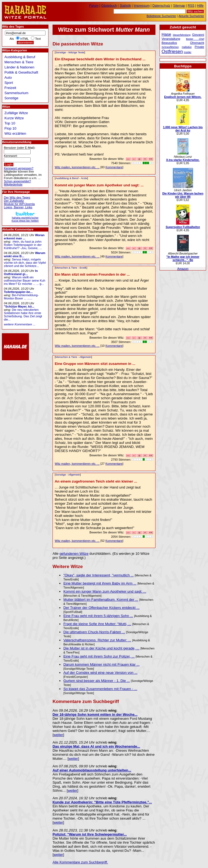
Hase (166, 34)
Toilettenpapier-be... (18, 292)
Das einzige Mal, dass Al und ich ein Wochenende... (96, 746)
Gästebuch (109, 6)
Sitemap (179, 6)
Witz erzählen (15, 133)
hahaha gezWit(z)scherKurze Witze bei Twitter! (25, 218)
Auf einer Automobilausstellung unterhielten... (92, 770)
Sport (9, 83)
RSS (191, 6)
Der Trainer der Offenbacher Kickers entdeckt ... (101, 608)
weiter (58, 735)
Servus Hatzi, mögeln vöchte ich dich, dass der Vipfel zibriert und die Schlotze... (25, 263)
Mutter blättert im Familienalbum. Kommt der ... (101, 600)
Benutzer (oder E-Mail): (19, 148)
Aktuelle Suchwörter (191, 16)
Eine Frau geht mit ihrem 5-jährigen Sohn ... (98, 616)
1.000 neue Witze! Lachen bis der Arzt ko (183, 129)
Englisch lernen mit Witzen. (183, 97)
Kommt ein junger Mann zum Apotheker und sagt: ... (99, 185)
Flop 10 (10, 128)
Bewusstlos (169, 43)
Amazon (183, 269)
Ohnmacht (197, 43)
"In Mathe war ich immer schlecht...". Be (183, 258)
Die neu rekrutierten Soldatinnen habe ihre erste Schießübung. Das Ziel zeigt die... (23, 315)
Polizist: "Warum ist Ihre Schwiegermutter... (90, 834)
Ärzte (84, 178)
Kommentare (114, 167)
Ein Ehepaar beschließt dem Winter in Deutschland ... (100, 59)
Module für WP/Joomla (19, 204)
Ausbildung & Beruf (67, 178)
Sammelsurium (16, 93)
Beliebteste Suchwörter (161, 16)
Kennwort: (11, 156)
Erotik (83, 268)
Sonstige (61, 52)
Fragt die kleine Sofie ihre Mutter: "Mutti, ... (97, 624)
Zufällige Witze (16, 113)
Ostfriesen (172, 51)
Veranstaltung (171, 39)
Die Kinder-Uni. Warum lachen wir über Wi (183, 195)
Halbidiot (187, 47)
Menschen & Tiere (66, 268)
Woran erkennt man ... (24, 237)
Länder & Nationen (19, 67)
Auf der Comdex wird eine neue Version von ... (100, 673)
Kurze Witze (14, 118)
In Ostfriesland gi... (21, 272)
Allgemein (85, 357)
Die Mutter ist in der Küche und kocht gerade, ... (101, 648)
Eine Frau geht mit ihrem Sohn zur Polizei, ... (99, 656)
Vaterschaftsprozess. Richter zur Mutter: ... (97, 640)
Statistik (125, 6)
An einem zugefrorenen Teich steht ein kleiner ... (96, 481)
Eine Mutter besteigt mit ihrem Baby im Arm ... (100, 583)
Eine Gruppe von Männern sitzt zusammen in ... (95, 364)
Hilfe (200, 6)
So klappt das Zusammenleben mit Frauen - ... (100, 689)
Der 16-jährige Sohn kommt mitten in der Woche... (95, 714)
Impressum (142, 6)
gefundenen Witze (74, 554)
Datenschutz (161, 6)
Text (38, 39)
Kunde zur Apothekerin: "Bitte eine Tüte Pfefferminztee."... (102, 802)
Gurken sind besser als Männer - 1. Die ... (97, 681)
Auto (8, 77)
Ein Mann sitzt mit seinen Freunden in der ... (92, 274)
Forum (94, 6)
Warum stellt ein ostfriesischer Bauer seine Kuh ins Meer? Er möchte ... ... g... (25, 280)
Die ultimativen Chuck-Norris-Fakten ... (94, 632)
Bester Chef (195, 39)
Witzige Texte (76, 52)
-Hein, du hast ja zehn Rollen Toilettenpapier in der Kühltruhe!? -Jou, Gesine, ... (23, 245)
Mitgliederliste (13, 184)
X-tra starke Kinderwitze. (183, 160)
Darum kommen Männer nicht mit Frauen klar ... (102, 664)
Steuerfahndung (182, 35)
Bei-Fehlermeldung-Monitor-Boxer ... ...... (21, 297)
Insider (188, 52)
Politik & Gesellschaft (21, 72)
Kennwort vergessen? (19, 168)
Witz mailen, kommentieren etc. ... (77, 167)
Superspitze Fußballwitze (183, 227)
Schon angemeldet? (17, 181)
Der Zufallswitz (14, 201)
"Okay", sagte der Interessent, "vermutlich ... (99, 575)
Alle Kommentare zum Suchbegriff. (80, 862)
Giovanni (198, 35)
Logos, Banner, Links (18, 207)
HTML (24, 39)
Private (199, 47)
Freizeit (10, 88)
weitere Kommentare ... (19, 324)
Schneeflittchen (170, 47)
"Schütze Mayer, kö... (19, 306)
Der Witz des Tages (17, 197)
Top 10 (10, 123)
